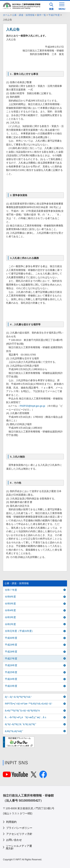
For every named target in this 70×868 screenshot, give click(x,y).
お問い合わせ (14, 840)
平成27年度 (54, 15)
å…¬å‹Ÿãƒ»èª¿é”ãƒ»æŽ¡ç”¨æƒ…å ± (26, 717)
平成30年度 (11, 638)
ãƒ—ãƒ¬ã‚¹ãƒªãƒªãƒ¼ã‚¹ (18, 697)
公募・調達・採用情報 (23, 15)
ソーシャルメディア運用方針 (19, 847)
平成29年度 (11, 645)
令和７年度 (11, 590)
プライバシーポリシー (19, 828)
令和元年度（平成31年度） (20, 631)
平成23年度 (11, 686)
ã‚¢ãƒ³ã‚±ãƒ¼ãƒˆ (14, 731)
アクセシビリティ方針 (19, 834)
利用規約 (11, 822)
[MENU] (62, 6)
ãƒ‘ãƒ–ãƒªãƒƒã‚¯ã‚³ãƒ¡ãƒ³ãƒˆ (21, 724)
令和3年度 (10, 617)
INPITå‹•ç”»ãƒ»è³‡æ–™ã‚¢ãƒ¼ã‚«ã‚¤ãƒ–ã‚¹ (28, 704)
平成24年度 (11, 679)
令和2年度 (10, 624)
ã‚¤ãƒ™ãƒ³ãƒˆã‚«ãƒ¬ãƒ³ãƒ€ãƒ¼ (22, 711)
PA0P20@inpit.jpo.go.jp (32, 406)
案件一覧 (41, 15)
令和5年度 (10, 604)
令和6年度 (10, 597)
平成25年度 (11, 672)
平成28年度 (11, 652)
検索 (51, 6)
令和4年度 (10, 610)
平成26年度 (11, 665)
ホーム (6, 15)
